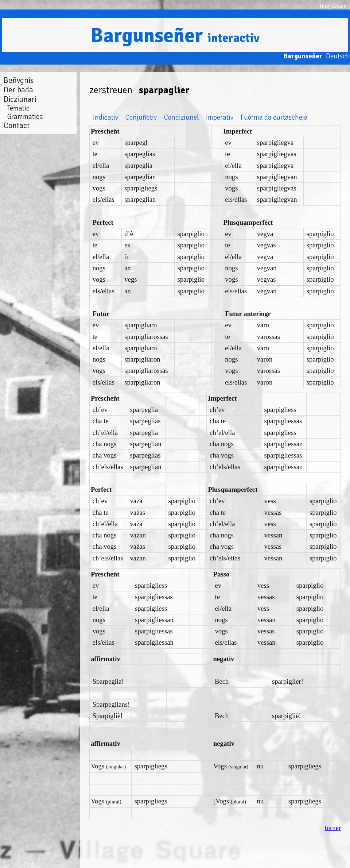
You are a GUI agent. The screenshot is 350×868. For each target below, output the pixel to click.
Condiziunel (181, 117)
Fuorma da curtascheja (274, 117)
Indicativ (106, 117)
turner (333, 828)
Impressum (333, 6)
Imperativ (220, 117)
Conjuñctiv (141, 117)
